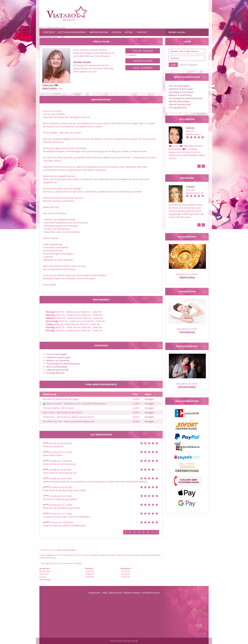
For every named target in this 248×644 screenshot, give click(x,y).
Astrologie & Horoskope (181, 92)
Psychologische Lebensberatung (185, 98)
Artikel (129, 32)
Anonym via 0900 (143, 61)
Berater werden (99, 32)
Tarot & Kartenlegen (179, 86)
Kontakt (142, 32)
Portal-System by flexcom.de (124, 641)
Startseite (49, 32)
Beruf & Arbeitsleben (179, 101)
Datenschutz (115, 593)
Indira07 (190, 187)
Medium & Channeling (180, 95)
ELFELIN (190, 128)
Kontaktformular (151, 593)
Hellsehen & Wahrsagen (181, 89)
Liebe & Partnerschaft (180, 104)
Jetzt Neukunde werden (72, 32)
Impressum (94, 593)
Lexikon (117, 32)
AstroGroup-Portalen (66, 550)
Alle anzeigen (45, 579)
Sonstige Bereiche (178, 108)
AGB (105, 593)
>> (157, 532)
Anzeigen (149, 399)
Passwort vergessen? (189, 65)
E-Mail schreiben (143, 68)
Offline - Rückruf (143, 51)
